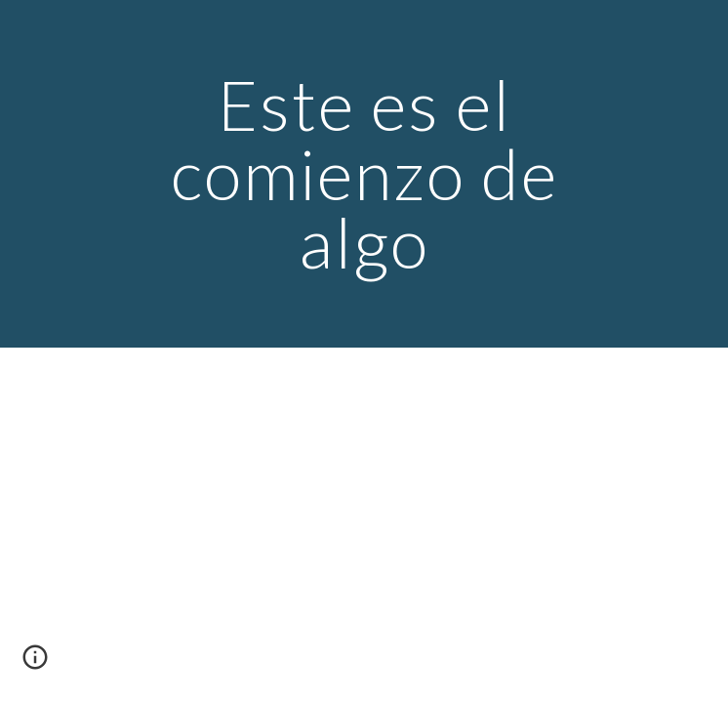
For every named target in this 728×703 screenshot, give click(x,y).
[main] (364, 174)
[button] (35, 664)
